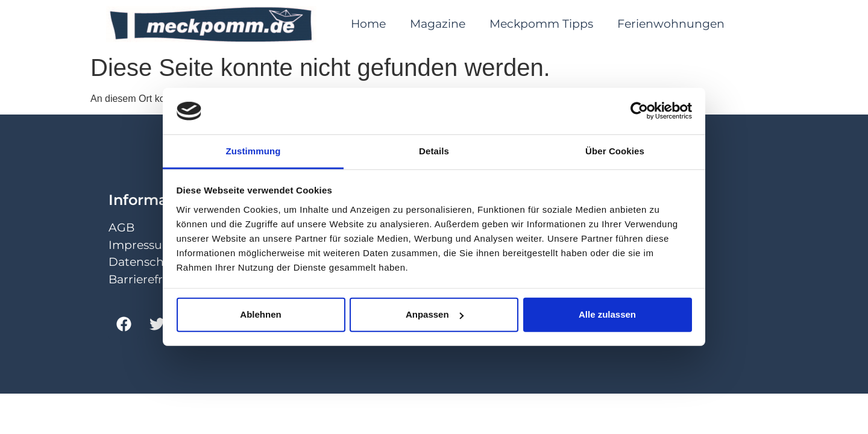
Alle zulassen (607, 314)
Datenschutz (146, 262)
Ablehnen (260, 314)
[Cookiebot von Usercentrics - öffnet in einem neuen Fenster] (639, 111)
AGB (121, 228)
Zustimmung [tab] (253, 151)
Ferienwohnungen (671, 24)
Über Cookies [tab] (615, 151)
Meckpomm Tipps (541, 24)
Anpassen (435, 314)
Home (368, 24)
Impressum (141, 245)
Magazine (438, 24)
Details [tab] (434, 151)
